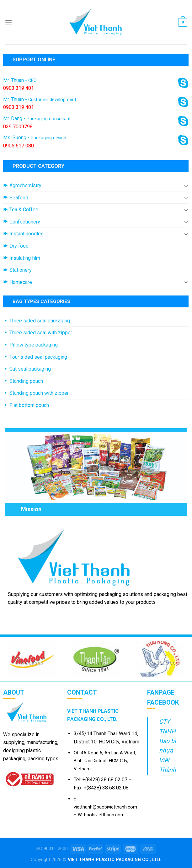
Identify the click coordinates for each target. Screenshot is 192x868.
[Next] (172, 464)
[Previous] (20, 464)
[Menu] (8, 22)
